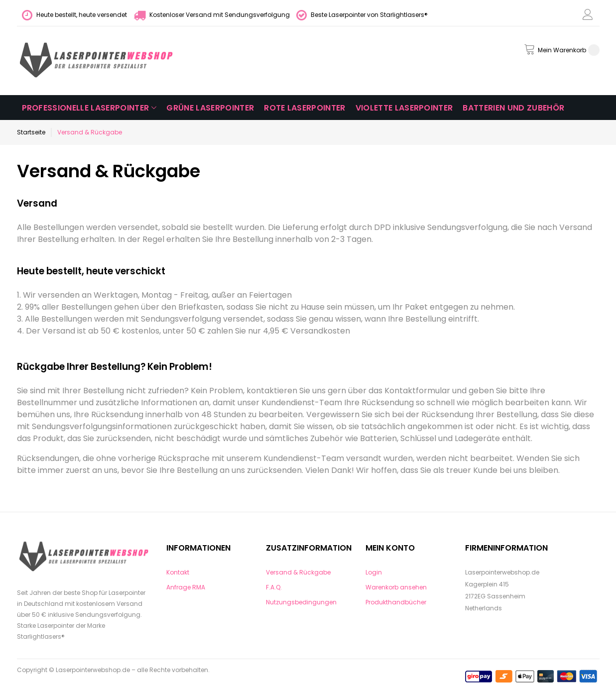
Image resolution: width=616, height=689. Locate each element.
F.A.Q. (274, 587)
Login (374, 572)
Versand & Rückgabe (298, 572)
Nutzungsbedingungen (301, 602)
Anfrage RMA (186, 587)
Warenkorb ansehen (396, 587)
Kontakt (178, 572)
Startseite (31, 132)
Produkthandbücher (396, 602)
